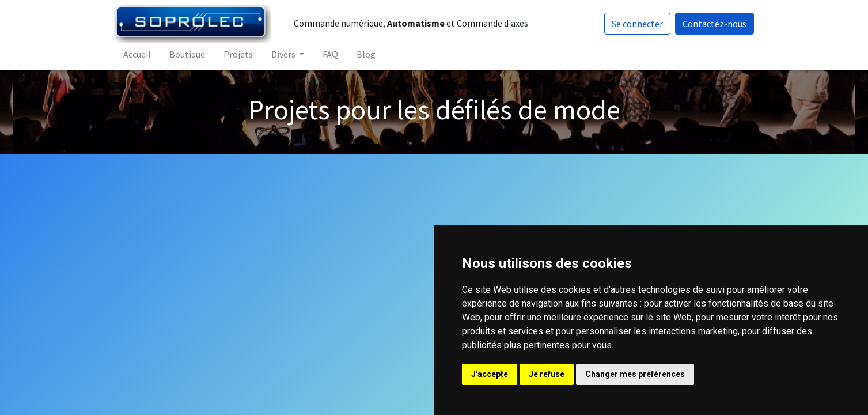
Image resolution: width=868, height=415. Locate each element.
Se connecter (637, 24)
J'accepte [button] (490, 374)
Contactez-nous (714, 24)
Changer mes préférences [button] (635, 374)
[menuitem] (138, 54)
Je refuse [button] (547, 374)
